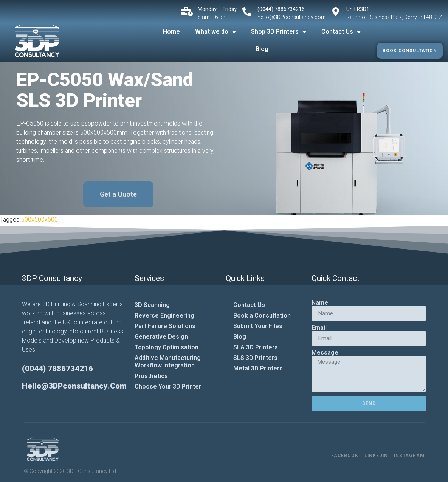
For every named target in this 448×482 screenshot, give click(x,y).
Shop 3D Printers (279, 32)
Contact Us (341, 32)
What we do (215, 32)
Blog (262, 49)
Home (171, 32)
